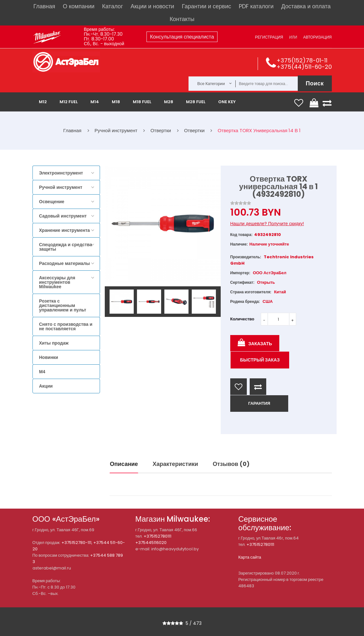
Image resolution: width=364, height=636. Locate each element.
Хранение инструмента (65, 230)
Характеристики (175, 464)
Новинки (49, 357)
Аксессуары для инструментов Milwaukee (57, 282)
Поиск (315, 83)
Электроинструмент (61, 173)
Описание (124, 464)
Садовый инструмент (63, 216)
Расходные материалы (65, 263)
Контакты (182, 19)
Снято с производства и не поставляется (66, 326)
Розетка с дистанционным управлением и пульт (63, 305)
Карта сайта (250, 557)
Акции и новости (152, 6)
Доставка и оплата (306, 6)
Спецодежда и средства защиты (66, 247)
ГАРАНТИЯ (259, 403)
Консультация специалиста (182, 37)
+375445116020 (151, 543)
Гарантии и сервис (207, 6)
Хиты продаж (54, 343)
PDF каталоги (256, 6)
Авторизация (317, 37)
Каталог (113, 6)
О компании (79, 6)
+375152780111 (157, 536)
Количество (242, 319)
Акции (46, 386)
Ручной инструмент (61, 187)
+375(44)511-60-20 (304, 67)
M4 (42, 372)
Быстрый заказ (260, 360)
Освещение (52, 202)
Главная (44, 6)
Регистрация (269, 37)
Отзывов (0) (231, 464)
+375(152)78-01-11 (302, 60)
